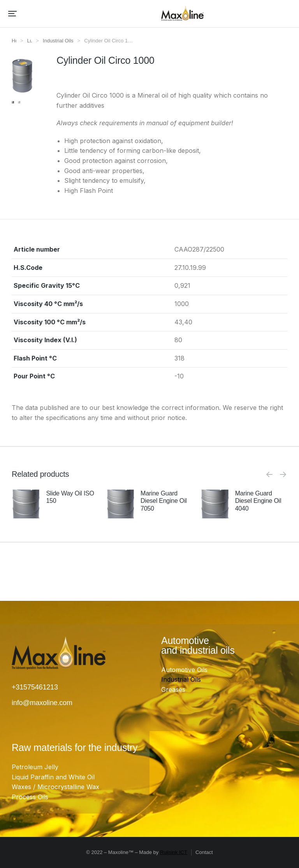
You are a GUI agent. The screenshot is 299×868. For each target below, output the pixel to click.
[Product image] (26, 504)
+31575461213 (35, 687)
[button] (12, 14)
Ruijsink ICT (174, 852)
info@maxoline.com (42, 703)
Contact (204, 852)
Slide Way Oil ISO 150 (70, 497)
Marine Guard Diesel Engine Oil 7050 (164, 501)
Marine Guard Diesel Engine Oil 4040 (258, 501)
